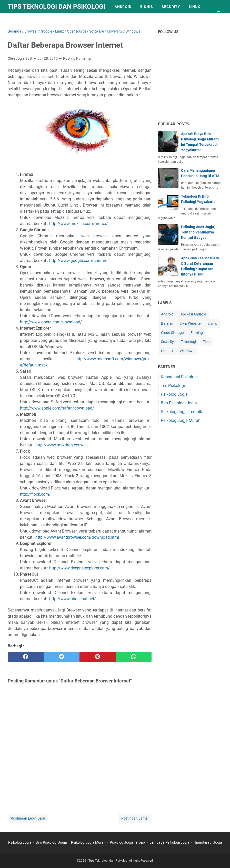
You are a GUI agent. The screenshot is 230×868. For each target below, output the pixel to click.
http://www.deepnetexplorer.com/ (79, 568)
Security (171, 7)
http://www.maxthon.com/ (59, 445)
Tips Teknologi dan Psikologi (56, 7)
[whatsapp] (134, 657)
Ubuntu (167, 351)
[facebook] (26, 657)
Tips (206, 342)
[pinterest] (97, 657)
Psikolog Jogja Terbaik (181, 412)
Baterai (167, 323)
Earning (197, 333)
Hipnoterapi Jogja (208, 842)
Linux (195, 7)
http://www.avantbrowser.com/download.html (77, 537)
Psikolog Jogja (174, 394)
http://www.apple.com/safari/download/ (57, 408)
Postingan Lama (134, 818)
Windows (187, 351)
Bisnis (147, 7)
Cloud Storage (172, 333)
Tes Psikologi (173, 386)
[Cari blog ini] (219, 13)
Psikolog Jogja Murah (181, 420)
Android (123, 7)
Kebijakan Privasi (31, 20)
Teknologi (188, 342)
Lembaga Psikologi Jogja (169, 842)
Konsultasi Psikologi (179, 377)
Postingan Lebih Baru (28, 818)
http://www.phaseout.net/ (72, 599)
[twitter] (62, 657)
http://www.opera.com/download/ (51, 322)
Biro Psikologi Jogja (179, 403)
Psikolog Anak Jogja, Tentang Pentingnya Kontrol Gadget (198, 232)
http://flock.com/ (35, 494)
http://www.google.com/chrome (78, 261)
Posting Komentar (78, 58)
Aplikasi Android (193, 314)
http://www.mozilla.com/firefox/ (79, 224)
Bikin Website (190, 323)
